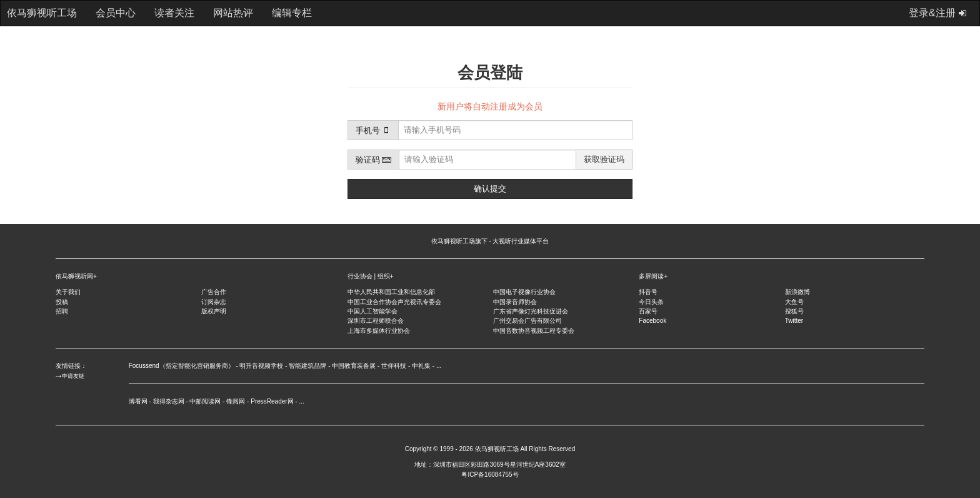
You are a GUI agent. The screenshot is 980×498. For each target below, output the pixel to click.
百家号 (648, 311)
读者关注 (174, 13)
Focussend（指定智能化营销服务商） (182, 366)
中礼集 (421, 366)
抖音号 (648, 292)
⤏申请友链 (70, 376)
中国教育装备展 (354, 366)
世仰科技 (394, 366)
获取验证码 (604, 159)
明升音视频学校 (261, 366)
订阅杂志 (214, 302)
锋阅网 (236, 401)
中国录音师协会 (515, 302)
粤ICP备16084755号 (490, 475)
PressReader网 (272, 401)
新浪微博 (797, 292)
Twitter (794, 321)
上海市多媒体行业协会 (379, 331)
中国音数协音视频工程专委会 (534, 331)
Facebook (652, 321)
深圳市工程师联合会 (376, 321)
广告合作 (214, 292)
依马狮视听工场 (497, 449)
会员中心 (116, 13)
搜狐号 (794, 311)
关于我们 (68, 292)
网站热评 (233, 13)
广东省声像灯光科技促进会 (531, 311)
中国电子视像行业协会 (524, 292)
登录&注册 (938, 13)
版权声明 (214, 311)
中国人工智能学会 (372, 311)
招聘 (62, 311)
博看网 (138, 401)
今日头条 (651, 302)
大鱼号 (794, 302)
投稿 (62, 302)
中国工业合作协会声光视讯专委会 (394, 302)
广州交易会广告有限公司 (527, 321)
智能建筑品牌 (307, 366)
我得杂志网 (169, 401)
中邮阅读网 (205, 401)
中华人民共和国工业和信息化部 (391, 292)
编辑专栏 (292, 13)
